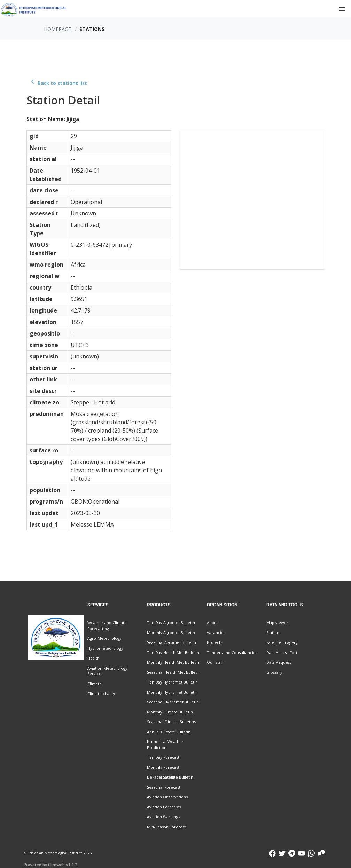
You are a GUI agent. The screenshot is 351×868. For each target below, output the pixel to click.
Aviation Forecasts (164, 807)
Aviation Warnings (163, 817)
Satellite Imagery (282, 642)
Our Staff (215, 662)
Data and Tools (284, 605)
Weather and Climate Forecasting (107, 625)
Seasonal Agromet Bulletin (171, 642)
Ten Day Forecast (163, 757)
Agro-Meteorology (104, 638)
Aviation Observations (167, 797)
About (212, 622)
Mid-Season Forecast (166, 827)
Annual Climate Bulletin (169, 732)
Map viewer (277, 622)
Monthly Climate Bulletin (170, 712)
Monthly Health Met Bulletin (173, 662)
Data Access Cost (282, 652)
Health (93, 658)
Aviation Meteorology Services (107, 671)
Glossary (274, 672)
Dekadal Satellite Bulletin (170, 777)
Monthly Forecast (163, 767)
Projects (214, 642)
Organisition (222, 605)
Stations (274, 633)
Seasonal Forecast (164, 787)
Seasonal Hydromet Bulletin (173, 702)
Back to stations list (58, 83)
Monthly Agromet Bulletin (171, 633)
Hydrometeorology (105, 648)
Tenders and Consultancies (232, 652)
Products (159, 605)
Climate (95, 684)
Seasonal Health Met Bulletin (174, 672)
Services (98, 605)
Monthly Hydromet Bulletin (172, 692)
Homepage (57, 29)
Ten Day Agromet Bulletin (171, 622)
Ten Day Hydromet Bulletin (172, 682)
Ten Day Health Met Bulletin (173, 652)
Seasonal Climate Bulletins (171, 722)
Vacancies (216, 633)
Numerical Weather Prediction (165, 744)
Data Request (279, 662)
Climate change (102, 693)
